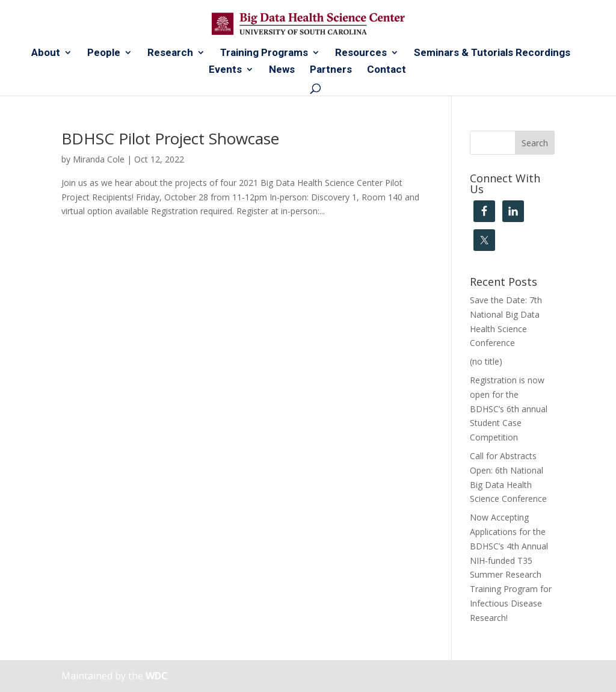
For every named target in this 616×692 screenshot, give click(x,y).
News (282, 70)
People (104, 53)
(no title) (486, 361)
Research (170, 53)
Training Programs (264, 53)
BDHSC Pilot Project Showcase (170, 138)
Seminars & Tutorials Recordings (492, 53)
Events (225, 70)
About (46, 53)
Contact (387, 70)
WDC (157, 676)
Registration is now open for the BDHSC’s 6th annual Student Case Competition (509, 409)
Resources (361, 53)
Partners (331, 70)
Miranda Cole (99, 159)
